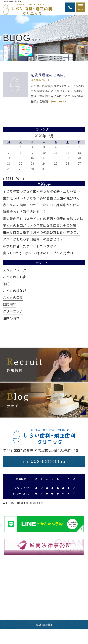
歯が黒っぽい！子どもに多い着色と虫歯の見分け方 (41, 198)
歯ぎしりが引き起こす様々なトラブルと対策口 (38, 253)
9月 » (20, 178)
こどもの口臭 (13, 297)
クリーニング (13, 311)
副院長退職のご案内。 (49, 75)
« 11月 (8, 178)
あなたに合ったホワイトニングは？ (30, 246)
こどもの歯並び (15, 291)
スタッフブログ (15, 270)
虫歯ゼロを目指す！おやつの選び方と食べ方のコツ (41, 232)
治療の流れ (11, 318)
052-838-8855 (44, 461)
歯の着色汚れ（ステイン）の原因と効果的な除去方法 (43, 219)
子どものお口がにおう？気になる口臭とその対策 (40, 225)
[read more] (59, 101)
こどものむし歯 (15, 277)
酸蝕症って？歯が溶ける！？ (25, 212)
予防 (6, 284)
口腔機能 (10, 304)
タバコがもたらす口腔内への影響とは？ (33, 239)
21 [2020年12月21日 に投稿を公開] (9, 163)
